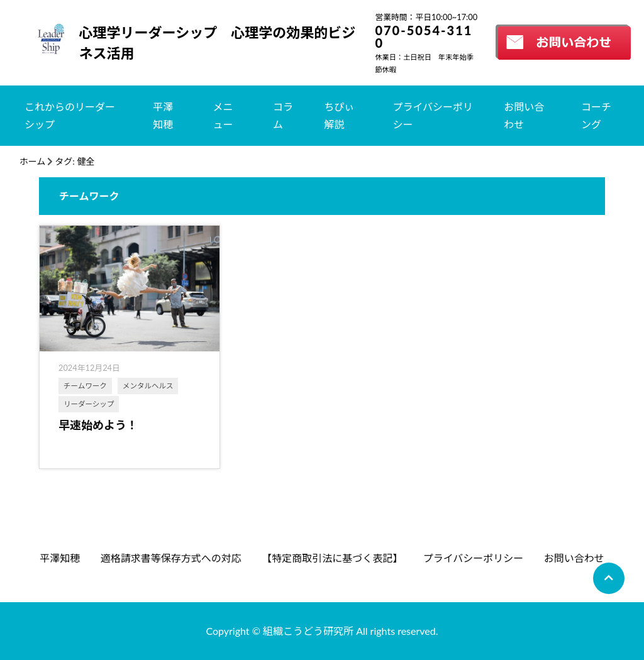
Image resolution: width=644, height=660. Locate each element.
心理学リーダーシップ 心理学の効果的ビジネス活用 (218, 43)
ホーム (33, 161)
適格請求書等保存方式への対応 (171, 558)
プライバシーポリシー (433, 115)
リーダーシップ (89, 404)
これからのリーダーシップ (70, 115)
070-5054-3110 (424, 36)
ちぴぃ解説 (339, 115)
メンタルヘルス (148, 386)
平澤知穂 (163, 115)
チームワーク (85, 386)
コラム (283, 115)
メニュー (223, 115)
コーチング (596, 115)
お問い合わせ (524, 115)
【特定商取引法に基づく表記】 (332, 558)
